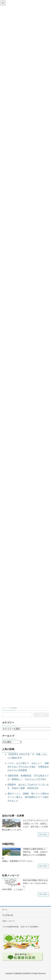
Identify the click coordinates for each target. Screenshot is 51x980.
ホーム (5, 909)
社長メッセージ (8, 921)
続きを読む (43, 834)
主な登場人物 (8, 915)
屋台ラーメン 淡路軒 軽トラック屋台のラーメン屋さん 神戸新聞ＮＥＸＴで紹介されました (28, 797)
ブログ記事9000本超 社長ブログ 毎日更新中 (20, 927)
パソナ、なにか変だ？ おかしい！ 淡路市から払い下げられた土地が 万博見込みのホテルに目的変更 (28, 767)
